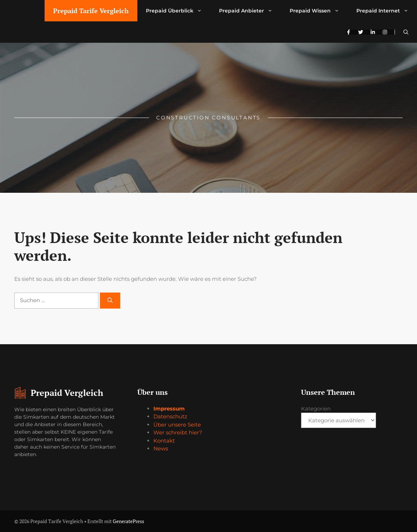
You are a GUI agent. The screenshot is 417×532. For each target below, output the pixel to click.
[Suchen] (110, 301)
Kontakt (164, 441)
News (161, 448)
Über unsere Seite (177, 425)
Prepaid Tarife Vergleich (91, 11)
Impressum (169, 409)
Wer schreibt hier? (178, 432)
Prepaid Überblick (178, 11)
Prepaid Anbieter (250, 11)
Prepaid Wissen (319, 11)
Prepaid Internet (387, 11)
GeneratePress (128, 521)
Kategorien (316, 409)
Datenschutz (170, 416)
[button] (406, 32)
